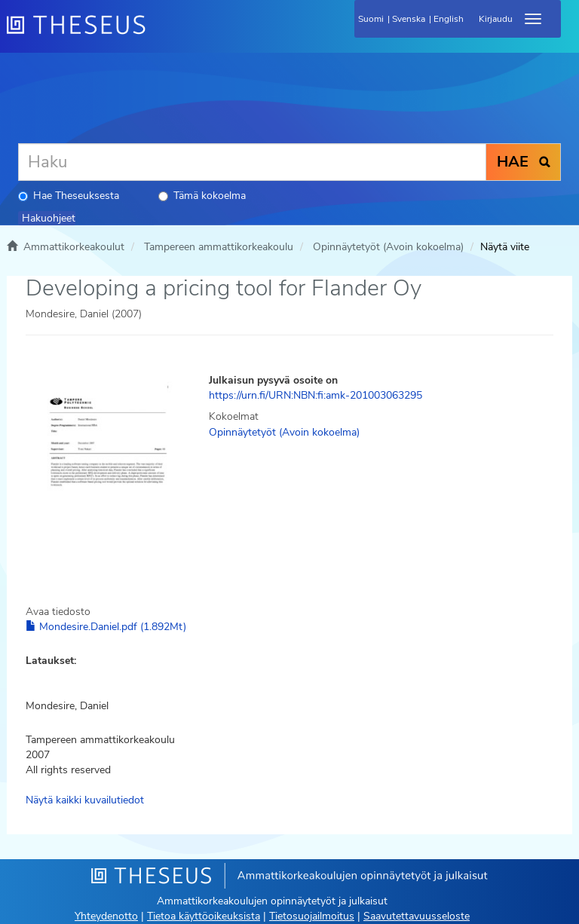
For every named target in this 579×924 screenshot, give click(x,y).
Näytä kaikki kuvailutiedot (85, 800)
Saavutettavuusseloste (417, 916)
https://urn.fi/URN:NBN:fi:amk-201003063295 (316, 395)
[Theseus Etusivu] (158, 34)
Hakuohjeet (49, 218)
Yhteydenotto (106, 916)
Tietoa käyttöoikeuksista (204, 916)
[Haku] (252, 162)
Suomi (371, 19)
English (449, 19)
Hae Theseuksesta (69, 196)
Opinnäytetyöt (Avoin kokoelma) (388, 247)
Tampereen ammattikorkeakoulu (219, 247)
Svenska (409, 19)
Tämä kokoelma (202, 196)
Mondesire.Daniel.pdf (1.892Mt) (106, 627)
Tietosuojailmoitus (312, 916)
